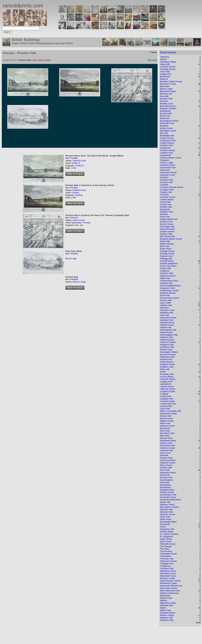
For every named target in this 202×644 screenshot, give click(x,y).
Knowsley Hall (167, 374)
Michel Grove (166, 418)
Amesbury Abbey (168, 62)
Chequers (165, 160)
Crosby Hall (166, 204)
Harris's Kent (79, 220)
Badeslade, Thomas (81, 223)
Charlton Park (167, 153)
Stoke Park (165, 517)
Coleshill (164, 185)
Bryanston (165, 118)
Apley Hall (165, 64)
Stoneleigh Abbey (168, 522)
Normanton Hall (167, 445)
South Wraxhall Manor (171, 500)
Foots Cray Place (168, 266)
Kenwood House (168, 354)
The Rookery (166, 551)
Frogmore (165, 271)
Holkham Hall (166, 337)
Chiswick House (168, 165)
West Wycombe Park (170, 591)
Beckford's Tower (168, 84)
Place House (166, 465)
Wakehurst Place (168, 571)
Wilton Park (165, 610)
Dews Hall (165, 217)
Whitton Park (166, 598)
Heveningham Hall (169, 335)
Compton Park (167, 190)
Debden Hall (166, 207)
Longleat (164, 394)
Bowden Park (166, 99)
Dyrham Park (166, 234)
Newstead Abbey (168, 441)
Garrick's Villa (167, 273)
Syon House (166, 541)
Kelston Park (166, 350)
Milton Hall (165, 423)
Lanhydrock (166, 384)
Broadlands (165, 111)
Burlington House (168, 131)
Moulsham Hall (167, 433)
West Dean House (169, 588)
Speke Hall (165, 502)
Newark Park (166, 438)
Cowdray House (168, 197)
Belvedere (165, 86)
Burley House (166, 128)
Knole (163, 372)
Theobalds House (168, 554)
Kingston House (168, 364)
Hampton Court (167, 310)
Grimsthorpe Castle (169, 291)
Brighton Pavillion (168, 108)
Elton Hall (165, 246)
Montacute (165, 428)
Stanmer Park (167, 512)
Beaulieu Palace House (171, 81)
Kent (48, 60)
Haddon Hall (166, 305)
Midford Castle (167, 421)
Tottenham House (168, 561)
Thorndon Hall (167, 559)
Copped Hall (166, 192)
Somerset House (168, 497)
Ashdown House (168, 67)
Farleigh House (167, 251)
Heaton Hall (166, 327)
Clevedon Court (167, 175)
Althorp (163, 59)
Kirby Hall (165, 369)
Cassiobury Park (168, 140)
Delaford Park (167, 212)
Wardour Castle (167, 578)
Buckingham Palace (169, 121)
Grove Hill (165, 295)
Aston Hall (165, 72)
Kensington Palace (169, 352)
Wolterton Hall (167, 620)
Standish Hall (166, 509)
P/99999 (74, 279)
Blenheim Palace (168, 91)
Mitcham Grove (167, 426)
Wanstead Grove (168, 573)
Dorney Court (166, 222)
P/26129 (74, 218)
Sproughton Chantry (170, 507)
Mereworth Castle (168, 414)
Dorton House (167, 224)
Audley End (166, 74)
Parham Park (166, 458)
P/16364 (74, 158)
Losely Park (166, 396)
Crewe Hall (165, 202)
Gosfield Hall (166, 283)
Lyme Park (165, 409)
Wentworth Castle (168, 583)
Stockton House (168, 514)
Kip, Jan (79, 225)
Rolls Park (165, 475)
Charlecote (165, 148)
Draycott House (167, 229)
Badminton (165, 77)
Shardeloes (165, 485)
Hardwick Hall (167, 313)
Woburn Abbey (167, 615)
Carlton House (167, 138)
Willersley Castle (168, 603)
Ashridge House (168, 69)
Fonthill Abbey (167, 261)
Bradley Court (167, 104)
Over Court (165, 453)
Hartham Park (167, 320)
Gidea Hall (165, 278)
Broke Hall (165, 116)
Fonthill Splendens (169, 263)
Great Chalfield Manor (170, 286)
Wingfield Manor (168, 613)
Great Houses (168, 52)
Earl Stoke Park (167, 236)
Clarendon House (168, 172)
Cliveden (164, 177)
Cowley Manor (167, 199)
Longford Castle (168, 391)
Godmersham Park (169, 281)
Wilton (163, 608)
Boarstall (164, 96)
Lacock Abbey (167, 377)
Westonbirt (165, 596)
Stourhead (165, 524)
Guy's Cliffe (165, 303)
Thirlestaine (166, 556)
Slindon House (167, 492)
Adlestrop (165, 57)
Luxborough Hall (168, 404)
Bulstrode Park (167, 123)
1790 (74, 198)
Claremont (165, 170)
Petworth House (168, 463)
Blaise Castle (166, 89)
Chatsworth (165, 155)
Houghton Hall (167, 345)
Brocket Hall (166, 113)
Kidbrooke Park (167, 357)
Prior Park (165, 470)
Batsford (164, 79)
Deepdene (165, 209)
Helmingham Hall (168, 330)
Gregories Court (168, 288)
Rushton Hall (166, 477)
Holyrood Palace (168, 342)
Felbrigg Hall (166, 259)
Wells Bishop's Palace (170, 581)
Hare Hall (164, 315)
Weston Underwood (169, 593)
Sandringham (166, 480)
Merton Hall (165, 416)
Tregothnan (165, 566)
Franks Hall (165, 268)
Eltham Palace (167, 244)
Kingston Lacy (167, 367)
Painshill (164, 455)
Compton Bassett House (172, 187)
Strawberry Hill (167, 529)
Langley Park (166, 382)
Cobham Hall (166, 182)
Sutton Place (166, 539)
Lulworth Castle (167, 401)
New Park (165, 436)
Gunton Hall (166, 300)
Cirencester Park (168, 168)
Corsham (164, 195)
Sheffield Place (167, 490)
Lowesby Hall (166, 399)
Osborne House (167, 448)
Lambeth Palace (168, 379)
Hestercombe (166, 332)
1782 (74, 168)
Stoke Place (166, 519)
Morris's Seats (79, 282)
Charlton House (167, 150)
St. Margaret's (167, 537)
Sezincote (165, 482)
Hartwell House (167, 322)
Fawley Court (166, 256)
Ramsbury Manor (168, 473)
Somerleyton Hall (168, 495)
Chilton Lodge (167, 163)
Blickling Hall (166, 94)
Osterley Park (167, 450)
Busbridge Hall (167, 136)
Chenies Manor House (171, 158)
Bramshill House (168, 106)
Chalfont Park (167, 145)
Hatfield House (167, 325)
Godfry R (76, 163)
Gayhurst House (168, 276)
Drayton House (167, 231)
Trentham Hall (167, 568)
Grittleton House (168, 293)
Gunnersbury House (170, 298)
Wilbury (164, 600)
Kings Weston (167, 362)
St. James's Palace (169, 534)
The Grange (166, 546)
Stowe (163, 527)
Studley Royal (167, 532)
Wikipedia (152, 60)
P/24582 (74, 188)
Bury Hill (164, 133)
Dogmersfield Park (169, 219)
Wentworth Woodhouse (171, 586)
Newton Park (166, 443)
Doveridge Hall (167, 227)
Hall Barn (164, 308)
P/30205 (74, 254)
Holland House (167, 340)
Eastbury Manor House (171, 239)
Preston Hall (166, 468)
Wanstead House (168, 576)
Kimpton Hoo (166, 359)
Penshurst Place (168, 460)
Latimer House (167, 386)
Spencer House (167, 505)
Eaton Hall (165, 241)
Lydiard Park (166, 406)
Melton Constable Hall (170, 411)
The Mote (165, 549)
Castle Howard (167, 143)
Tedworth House (168, 544)
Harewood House (168, 318)
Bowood (164, 101)
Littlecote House (168, 389)
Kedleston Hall (167, 347)
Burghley (164, 126)
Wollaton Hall (166, 618)
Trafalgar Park (167, 564)
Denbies (164, 214)
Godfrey (75, 193)
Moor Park (165, 431)
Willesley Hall (166, 605)
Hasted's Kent (79, 161)
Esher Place (166, 249)
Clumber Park (167, 180)
